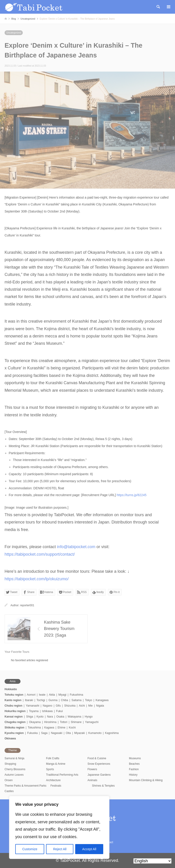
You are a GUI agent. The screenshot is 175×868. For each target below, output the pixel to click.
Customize (30, 849)
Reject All (60, 849)
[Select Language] (152, 861)
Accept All (89, 849)
